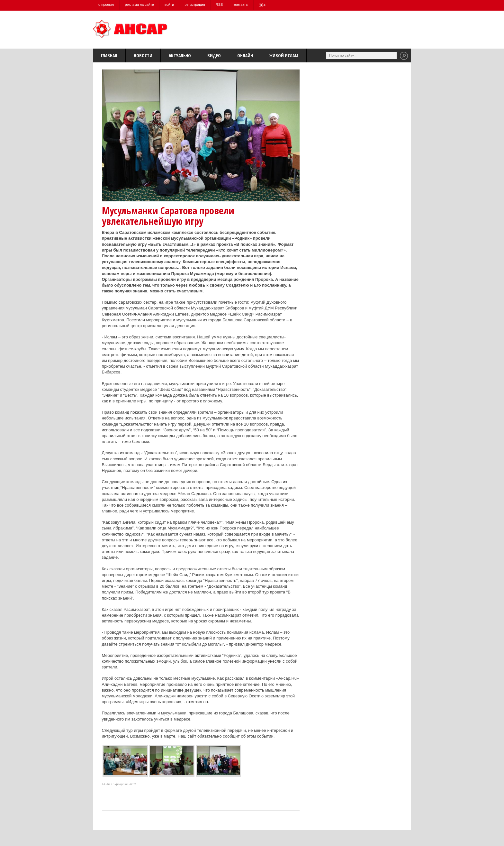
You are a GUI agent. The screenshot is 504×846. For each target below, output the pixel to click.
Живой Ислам (284, 55)
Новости (143, 55)
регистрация (195, 5)
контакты (241, 5)
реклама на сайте (139, 5)
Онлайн (245, 55)
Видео (214, 55)
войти (169, 5)
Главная (109, 55)
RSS (219, 5)
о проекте (106, 5)
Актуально (180, 55)
